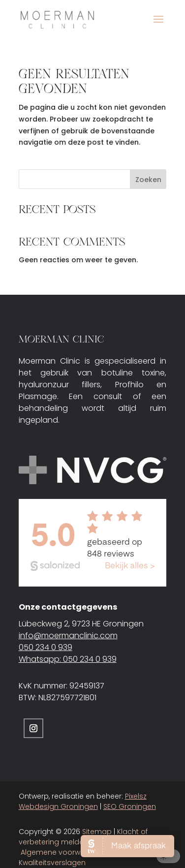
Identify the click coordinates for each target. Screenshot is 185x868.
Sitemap (97, 832)
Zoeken (148, 180)
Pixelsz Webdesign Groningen (83, 801)
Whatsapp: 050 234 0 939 (68, 659)
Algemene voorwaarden (63, 852)
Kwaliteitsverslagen (52, 863)
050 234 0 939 (46, 647)
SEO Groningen (130, 806)
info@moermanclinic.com (68, 635)
